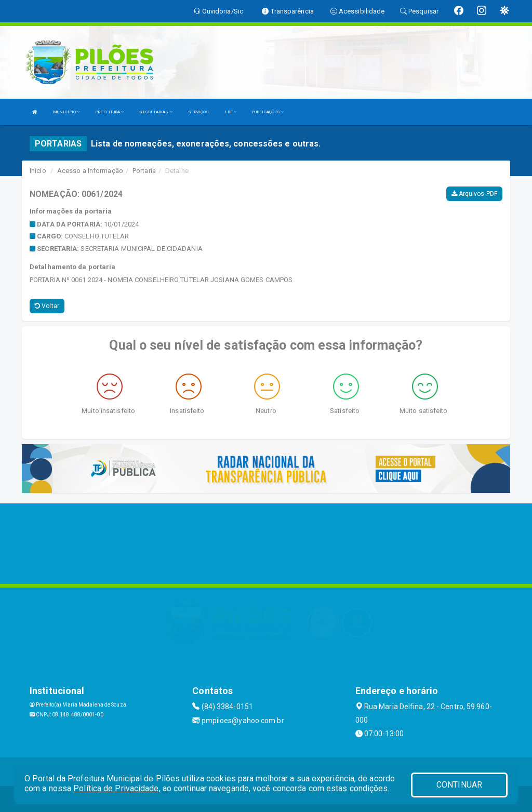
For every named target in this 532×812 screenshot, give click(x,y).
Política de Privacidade (116, 788)
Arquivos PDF (474, 194)
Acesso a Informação (90, 171)
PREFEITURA (109, 112)
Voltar (47, 306)
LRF (231, 112)
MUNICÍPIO (66, 112)
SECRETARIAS (156, 112)
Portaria (144, 171)
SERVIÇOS (199, 112)
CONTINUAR (459, 785)
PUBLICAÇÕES (268, 112)
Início (38, 171)
